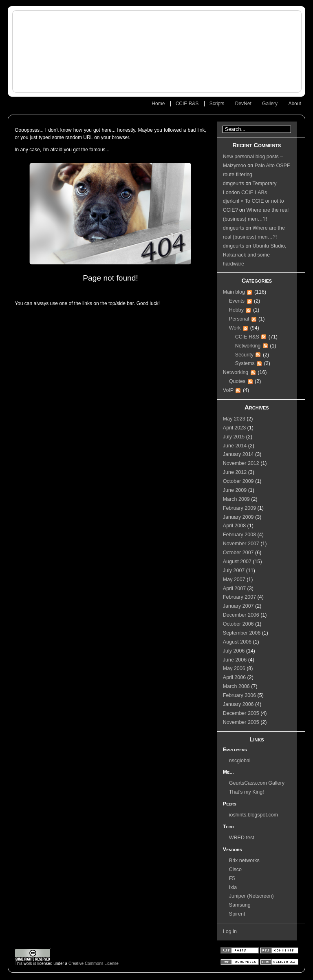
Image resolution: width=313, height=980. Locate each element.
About (294, 104)
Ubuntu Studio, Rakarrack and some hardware (255, 255)
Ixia (233, 887)
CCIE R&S (187, 104)
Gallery (270, 104)
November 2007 (241, 544)
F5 (232, 878)
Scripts (217, 104)
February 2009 (239, 508)
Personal (239, 319)
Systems (245, 363)
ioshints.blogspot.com (253, 815)
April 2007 (234, 588)
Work (235, 328)
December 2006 (241, 615)
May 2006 (234, 668)
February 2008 (239, 535)
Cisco (235, 869)
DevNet (243, 104)
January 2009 (238, 517)
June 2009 (235, 490)
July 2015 (234, 437)
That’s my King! (247, 792)
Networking (248, 346)
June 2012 (235, 472)
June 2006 (235, 660)
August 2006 (237, 642)
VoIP (228, 390)
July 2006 (234, 651)
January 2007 (238, 606)
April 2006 (234, 677)
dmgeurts (234, 184)
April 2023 (234, 428)
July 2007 (234, 571)
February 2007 (239, 597)
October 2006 (238, 624)
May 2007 (234, 580)
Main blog (234, 292)
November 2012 (241, 463)
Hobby (236, 310)
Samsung (240, 905)
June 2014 (235, 446)
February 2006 (239, 695)
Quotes (237, 381)
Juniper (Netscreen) (251, 896)
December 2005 (241, 713)
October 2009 (238, 481)
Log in (230, 931)
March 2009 (236, 499)
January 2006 (238, 704)
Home (158, 104)
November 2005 (241, 722)
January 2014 (238, 454)
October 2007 (238, 553)
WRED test (242, 838)
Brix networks (244, 861)
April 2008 (234, 526)
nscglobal (240, 761)
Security (244, 355)
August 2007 (237, 562)
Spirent (237, 914)
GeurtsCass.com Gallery (257, 783)
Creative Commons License (94, 963)
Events (237, 301)
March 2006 (236, 686)
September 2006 (242, 633)
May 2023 (234, 419)
